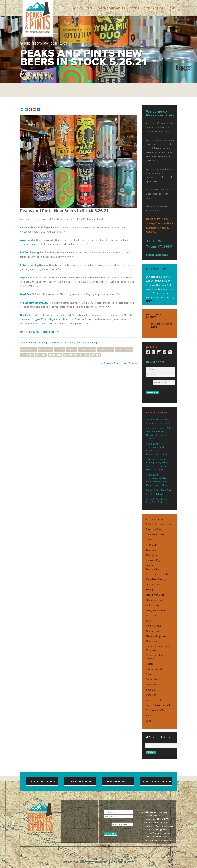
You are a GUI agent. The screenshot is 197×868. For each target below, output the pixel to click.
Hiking (149, 590)
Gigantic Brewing (29, 278)
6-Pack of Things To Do (158, 524)
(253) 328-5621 (158, 255)
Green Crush (153, 585)
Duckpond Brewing (73, 319)
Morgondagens (49, 319)
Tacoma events (154, 700)
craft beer (71, 349)
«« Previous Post (110, 363)
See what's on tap (81, 781)
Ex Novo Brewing (29, 265)
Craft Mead (152, 555)
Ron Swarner (39, 75)
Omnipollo (25, 315)
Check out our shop (43, 781)
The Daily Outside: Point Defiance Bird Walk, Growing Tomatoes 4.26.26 (159, 433)
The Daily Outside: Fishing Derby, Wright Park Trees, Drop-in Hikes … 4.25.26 (158, 464)
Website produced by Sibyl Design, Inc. (85, 862)
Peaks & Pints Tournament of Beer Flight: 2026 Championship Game (157, 449)
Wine (149, 721)
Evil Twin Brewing (29, 253)
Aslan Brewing (28, 240)
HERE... (150, 301)
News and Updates (156, 636)
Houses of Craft (154, 600)
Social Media (153, 679)
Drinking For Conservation (153, 567)
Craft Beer (53, 343)
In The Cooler (67, 343)
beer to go (60, 349)
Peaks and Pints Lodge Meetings (158, 648)
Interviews (152, 616)
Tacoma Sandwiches (111, 8)
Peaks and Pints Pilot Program (157, 657)
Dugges (36, 319)
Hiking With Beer (155, 595)
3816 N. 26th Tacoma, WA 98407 (159, 244)
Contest (150, 540)
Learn (149, 621)
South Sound (153, 685)
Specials (150, 690)
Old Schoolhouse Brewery (34, 303)
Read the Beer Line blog (157, 781)
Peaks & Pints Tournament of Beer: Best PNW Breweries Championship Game (157, 480)
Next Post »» (130, 363)
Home (171, 8)
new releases (55, 355)
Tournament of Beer (157, 710)
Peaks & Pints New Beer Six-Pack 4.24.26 (159, 492)
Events (134, 8)
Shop (95, 343)
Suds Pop (151, 695)
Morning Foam (154, 626)
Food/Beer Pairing (156, 579)
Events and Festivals (157, 574)
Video (149, 716)
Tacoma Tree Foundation (159, 705)
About (78, 8)
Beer (90, 8)
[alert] (159, 325)
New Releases (83, 343)
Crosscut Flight (154, 560)
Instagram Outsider (156, 610)
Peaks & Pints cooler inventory (42, 332)
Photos (150, 664)
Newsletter (152, 641)
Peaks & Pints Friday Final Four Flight (157, 501)
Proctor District (154, 669)
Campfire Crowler (155, 534)
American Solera (28, 349)
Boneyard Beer (98, 278)
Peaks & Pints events (119, 781)
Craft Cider (152, 550)
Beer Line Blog (153, 8)
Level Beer (26, 294)
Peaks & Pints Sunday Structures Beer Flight (158, 421)
